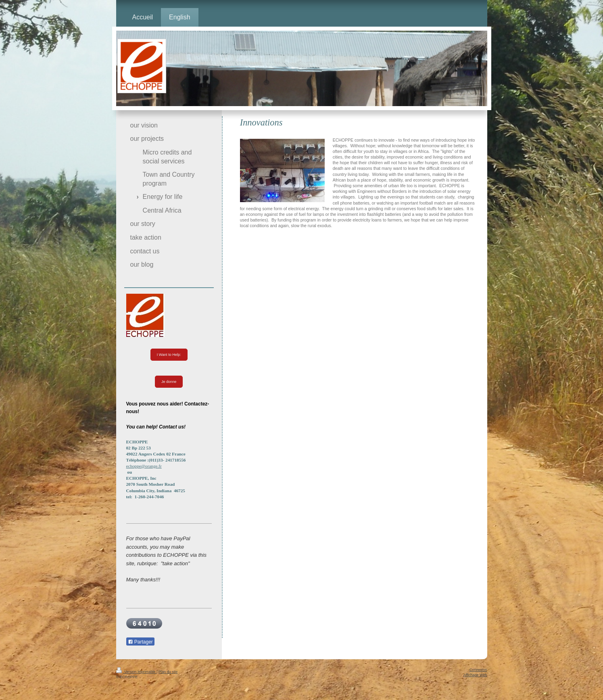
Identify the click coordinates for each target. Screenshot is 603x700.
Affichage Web (475, 675)
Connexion (478, 670)
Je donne (169, 382)
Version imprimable (136, 672)
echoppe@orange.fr (144, 466)
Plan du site (168, 672)
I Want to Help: (169, 355)
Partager (140, 642)
